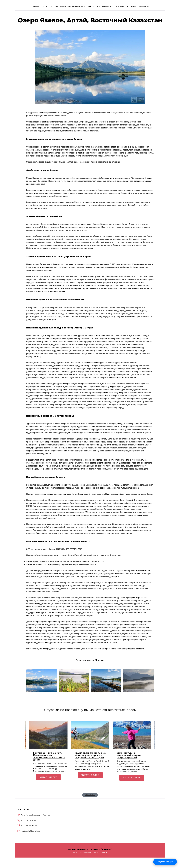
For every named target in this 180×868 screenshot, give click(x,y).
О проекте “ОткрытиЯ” (102, 850)
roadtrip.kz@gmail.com (31, 831)
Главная (39, 6)
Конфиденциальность (78, 850)
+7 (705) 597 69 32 (29, 826)
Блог (130, 6)
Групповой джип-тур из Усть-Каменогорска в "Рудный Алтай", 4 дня (90, 756)
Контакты (140, 6)
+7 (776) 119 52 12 (28, 821)
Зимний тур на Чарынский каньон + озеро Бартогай (130, 756)
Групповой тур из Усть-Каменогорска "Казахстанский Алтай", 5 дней (49, 757)
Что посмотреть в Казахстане (70, 6)
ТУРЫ (49, 6)
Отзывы (120, 6)
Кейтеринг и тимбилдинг (100, 6)
